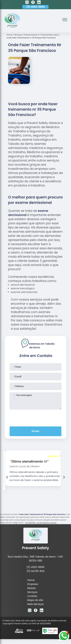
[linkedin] (39, 3)
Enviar (35, 431)
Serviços (32, 592)
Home (31, 580)
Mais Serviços (35, 604)
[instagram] (27, 3)
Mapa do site (35, 600)
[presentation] (36, 417)
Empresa (33, 584)
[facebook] (33, 3)
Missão (31, 588)
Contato (32, 596)
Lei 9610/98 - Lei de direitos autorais (41, 523)
